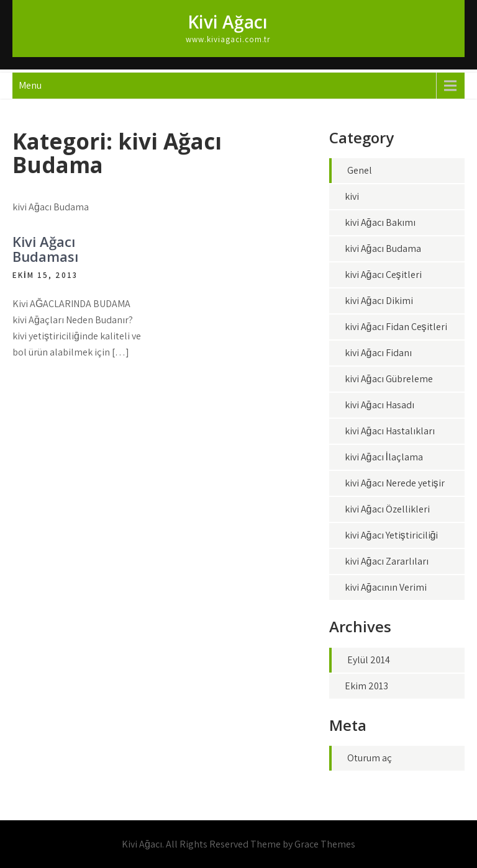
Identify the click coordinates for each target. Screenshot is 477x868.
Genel (360, 170)
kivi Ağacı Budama (383, 248)
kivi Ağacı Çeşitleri (383, 275)
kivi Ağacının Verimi (386, 587)
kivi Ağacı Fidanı (378, 353)
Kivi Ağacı (228, 22)
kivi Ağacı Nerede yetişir (395, 483)
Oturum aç (370, 758)
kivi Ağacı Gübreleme (389, 379)
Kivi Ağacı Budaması (45, 249)
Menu (30, 85)
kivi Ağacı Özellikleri (387, 509)
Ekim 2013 (366, 686)
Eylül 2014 (369, 660)
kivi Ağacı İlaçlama (384, 457)
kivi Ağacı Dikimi (379, 301)
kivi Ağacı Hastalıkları (390, 431)
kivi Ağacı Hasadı (379, 405)
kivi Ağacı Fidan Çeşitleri (396, 327)
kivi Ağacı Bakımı (380, 222)
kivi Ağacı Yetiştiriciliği (392, 535)
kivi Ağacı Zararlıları (387, 561)
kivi (352, 196)
